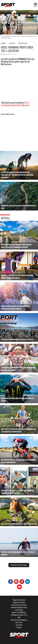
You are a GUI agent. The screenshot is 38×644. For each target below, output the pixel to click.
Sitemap (19, 627)
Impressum (19, 625)
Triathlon (23, 43)
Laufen (12, 43)
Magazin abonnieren (19, 600)
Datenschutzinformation (19, 605)
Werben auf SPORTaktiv (19, 612)
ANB (19, 617)
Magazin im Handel (19, 602)
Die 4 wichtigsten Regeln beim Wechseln (15, 104)
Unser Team (19, 622)
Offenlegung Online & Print (19, 615)
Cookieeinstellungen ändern (19, 607)
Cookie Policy (19, 610)
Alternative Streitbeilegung (19, 620)
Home (3, 43)
